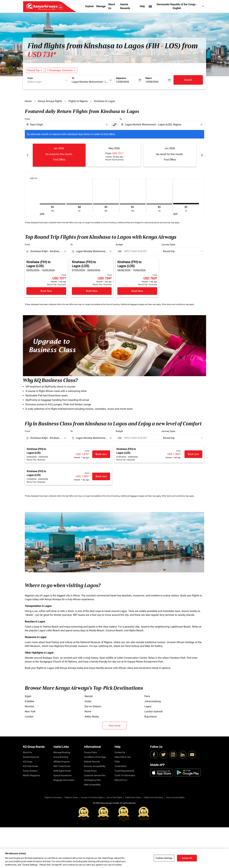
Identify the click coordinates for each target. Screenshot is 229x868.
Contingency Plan (92, 780)
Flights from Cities (133, 797)
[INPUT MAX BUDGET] (140, 251)
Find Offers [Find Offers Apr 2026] (59, 160)
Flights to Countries (53, 797)
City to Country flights (175, 797)
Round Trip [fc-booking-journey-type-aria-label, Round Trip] (34, 70)
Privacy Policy (90, 752)
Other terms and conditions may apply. (178, 304)
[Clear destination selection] (202, 125)
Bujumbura (151, 717)
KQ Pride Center (31, 766)
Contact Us (120, 752)
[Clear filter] (65, 251)
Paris (147, 696)
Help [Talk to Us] (122, 757)
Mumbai (29, 706)
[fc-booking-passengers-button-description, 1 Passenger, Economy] (60, 70)
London (29, 717)
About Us (111, 6)
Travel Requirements (124, 771)
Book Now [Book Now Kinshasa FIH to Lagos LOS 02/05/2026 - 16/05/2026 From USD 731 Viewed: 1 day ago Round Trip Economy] (46, 291)
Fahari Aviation (30, 771)
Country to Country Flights (92, 797)
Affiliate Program (62, 762)
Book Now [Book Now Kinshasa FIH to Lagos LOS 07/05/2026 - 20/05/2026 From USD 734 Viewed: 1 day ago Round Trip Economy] (92, 291)
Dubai (88, 701)
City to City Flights (114, 797)
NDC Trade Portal (62, 766)
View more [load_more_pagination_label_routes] (114, 726)
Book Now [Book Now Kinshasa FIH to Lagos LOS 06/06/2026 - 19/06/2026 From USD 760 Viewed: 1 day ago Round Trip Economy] (137, 291)
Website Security (92, 762)
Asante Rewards (125, 6)
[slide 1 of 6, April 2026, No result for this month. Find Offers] (59, 155)
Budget (119, 244)
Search (188, 80)
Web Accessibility (92, 785)
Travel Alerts (120, 766)
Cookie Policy (90, 771)
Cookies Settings (164, 858)
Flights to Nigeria (78, 101)
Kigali (28, 696)
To (73, 78)
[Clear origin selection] (107, 125)
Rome (88, 711)
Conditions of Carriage (95, 757)
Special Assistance (62, 775)
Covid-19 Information (125, 775)
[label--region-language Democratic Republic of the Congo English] (176, 6)
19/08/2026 (152, 82)
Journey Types (168, 244)
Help (142, 6)
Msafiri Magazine (31, 775)
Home (28, 101)
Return (149, 78)
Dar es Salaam (93, 706)
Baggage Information (64, 780)
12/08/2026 (122, 82)
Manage (101, 6)
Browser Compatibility (95, 766)
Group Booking (61, 757)
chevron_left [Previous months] (27, 155)
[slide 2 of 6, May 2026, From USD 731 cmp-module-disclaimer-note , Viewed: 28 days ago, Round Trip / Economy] (114, 155)
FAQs (117, 762)
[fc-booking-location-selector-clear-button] (111, 80)
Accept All (187, 858)
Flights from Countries (153, 797)
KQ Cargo (28, 762)
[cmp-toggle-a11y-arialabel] (114, 125)
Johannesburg (153, 701)
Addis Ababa (92, 717)
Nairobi (89, 696)
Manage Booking (62, 752)
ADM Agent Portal (62, 771)
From (30, 78)
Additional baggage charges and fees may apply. (141, 304)
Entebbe (29, 701)
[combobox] (46, 82)
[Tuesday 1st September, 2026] (186, 204)
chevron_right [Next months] (202, 155)
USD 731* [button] (42, 55)
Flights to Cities (71, 797)
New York (30, 711)
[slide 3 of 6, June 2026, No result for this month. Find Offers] (170, 155)
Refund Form (121, 780)
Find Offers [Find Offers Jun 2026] (170, 160)
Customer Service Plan (95, 775)
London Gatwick (154, 711)
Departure (121, 78)
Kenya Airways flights (50, 101)
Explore (89, 6)
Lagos (148, 706)
